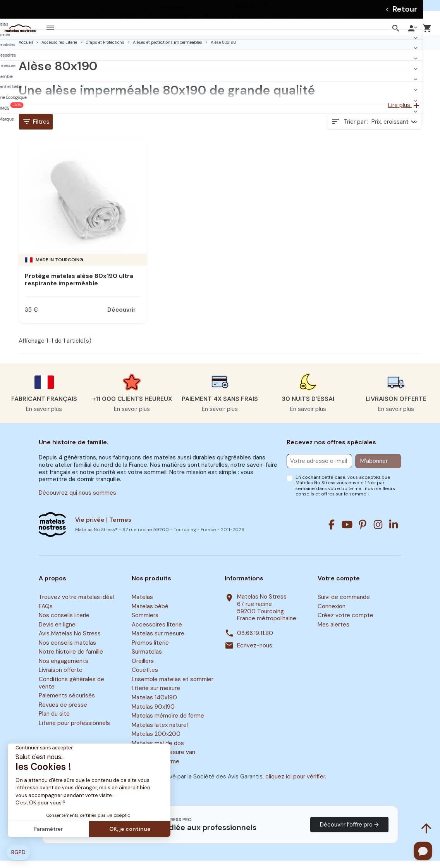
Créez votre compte (345, 623)
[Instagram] (378, 532)
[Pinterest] (363, 532)
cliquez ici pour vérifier (295, 784)
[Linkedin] (394, 532)
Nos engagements (64, 668)
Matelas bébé (150, 614)
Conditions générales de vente (71, 690)
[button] (397, 32)
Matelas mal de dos (158, 751)
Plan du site (54, 721)
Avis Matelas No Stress (70, 641)
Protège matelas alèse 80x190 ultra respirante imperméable (79, 287)
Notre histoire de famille (71, 659)
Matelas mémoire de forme (168, 723)
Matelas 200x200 (156, 741)
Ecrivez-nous (255, 653)
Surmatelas (147, 659)
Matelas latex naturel (160, 732)
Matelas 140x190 (154, 705)
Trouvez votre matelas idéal (76, 604)
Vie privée (90, 527)
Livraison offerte (61, 678)
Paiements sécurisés (67, 703)
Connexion (332, 614)
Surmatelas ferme (156, 769)
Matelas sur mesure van (163, 759)
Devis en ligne (57, 632)
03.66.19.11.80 (255, 641)
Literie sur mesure (156, 696)
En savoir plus (44, 416)
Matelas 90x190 (153, 714)
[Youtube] (347, 532)
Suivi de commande (344, 604)
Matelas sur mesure (158, 641)
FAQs (46, 614)
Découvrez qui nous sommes (77, 500)
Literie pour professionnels (74, 730)
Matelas (142, 604)
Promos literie (150, 650)
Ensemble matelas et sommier (173, 687)
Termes (120, 527)
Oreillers (143, 668)
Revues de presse (63, 712)
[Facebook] (332, 532)
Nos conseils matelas (67, 650)
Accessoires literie (157, 632)
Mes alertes (333, 632)
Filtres (36, 129)
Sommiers (145, 623)
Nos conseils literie (64, 623)
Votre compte (339, 586)
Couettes (145, 678)
